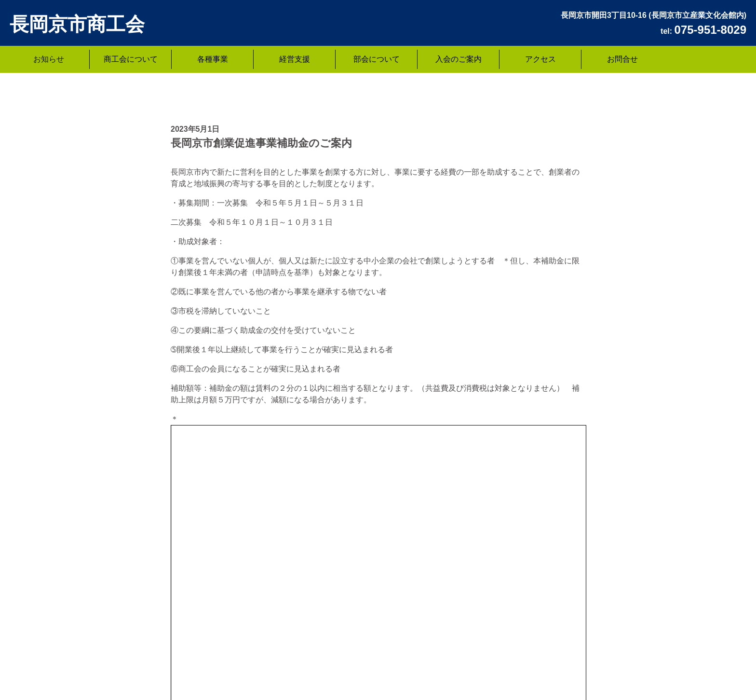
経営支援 (295, 59)
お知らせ (49, 59)
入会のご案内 (459, 59)
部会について (377, 59)
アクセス (540, 59)
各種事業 (213, 59)
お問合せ (622, 59)
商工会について (131, 59)
